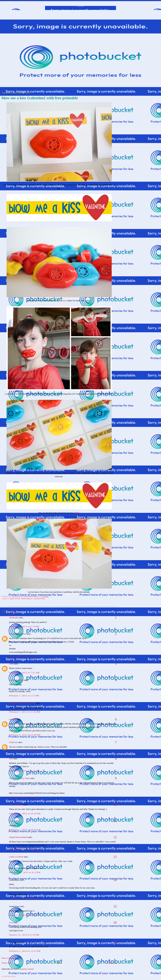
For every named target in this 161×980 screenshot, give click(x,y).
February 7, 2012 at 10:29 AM (25, 830)
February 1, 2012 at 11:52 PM (25, 712)
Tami (11, 664)
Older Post (112, 963)
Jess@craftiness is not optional (22, 703)
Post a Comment (9, 958)
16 (115, 923)
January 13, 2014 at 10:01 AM (25, 915)
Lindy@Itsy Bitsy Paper (19, 778)
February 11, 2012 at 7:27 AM (25, 849)
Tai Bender (14, 618)
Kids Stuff (15, 599)
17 (115, 942)
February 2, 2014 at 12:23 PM (25, 951)
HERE (77, 513)
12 (115, 837)
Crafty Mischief (16, 805)
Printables (27, 599)
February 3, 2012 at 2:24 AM (24, 771)
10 (115, 805)
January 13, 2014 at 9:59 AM (24, 899)
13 (115, 857)
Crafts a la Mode (16, 680)
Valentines (39, 599)
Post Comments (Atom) (24, 969)
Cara (11, 922)
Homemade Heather (18, 634)
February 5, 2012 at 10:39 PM (25, 814)
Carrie (12, 821)
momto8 (13, 719)
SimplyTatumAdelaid (18, 837)
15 (115, 906)
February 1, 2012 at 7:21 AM (24, 673)
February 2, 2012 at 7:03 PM (24, 751)
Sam (11, 758)
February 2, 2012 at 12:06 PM (25, 735)
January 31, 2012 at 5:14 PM (24, 626)
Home (60, 963)
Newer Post (7, 963)
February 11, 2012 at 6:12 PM (25, 872)
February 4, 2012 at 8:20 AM (24, 797)
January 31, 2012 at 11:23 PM (25, 656)
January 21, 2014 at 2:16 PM (24, 935)
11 (115, 821)
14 (115, 880)
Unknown (13, 742)
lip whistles (61, 301)
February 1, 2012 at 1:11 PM (24, 696)
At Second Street (81, 6)
